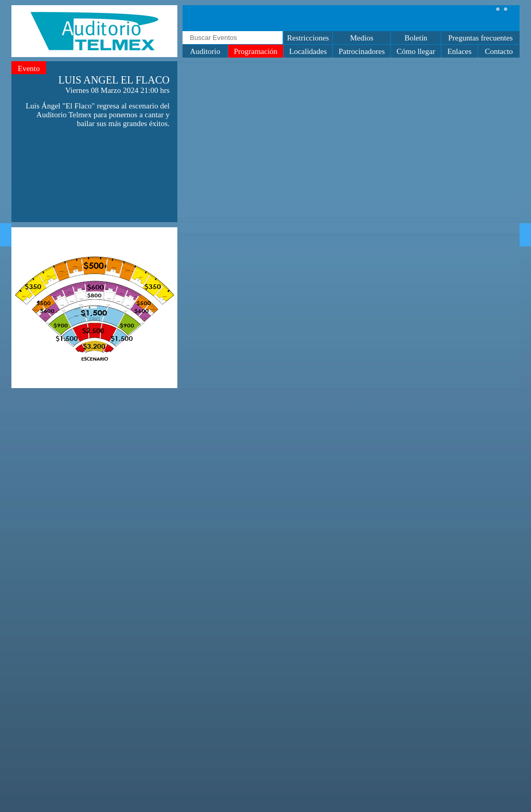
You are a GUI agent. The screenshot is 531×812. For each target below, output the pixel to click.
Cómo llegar (416, 51)
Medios (362, 38)
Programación (256, 51)
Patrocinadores (362, 51)
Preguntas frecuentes (480, 38)
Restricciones (308, 38)
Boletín (416, 38)
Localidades (308, 51)
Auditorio (205, 51)
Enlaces (460, 51)
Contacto (499, 51)
